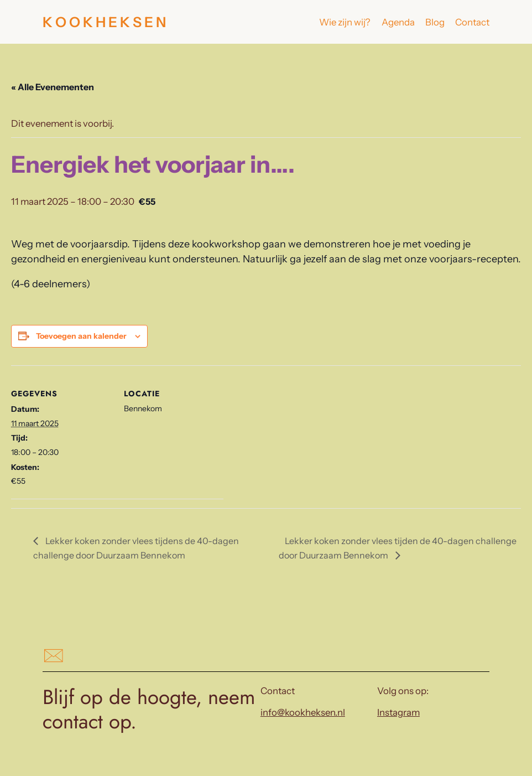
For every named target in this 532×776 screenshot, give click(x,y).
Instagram (398, 712)
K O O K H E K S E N (104, 22)
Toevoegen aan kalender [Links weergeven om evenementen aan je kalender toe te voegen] (81, 336)
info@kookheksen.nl (303, 712)
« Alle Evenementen (53, 87)
